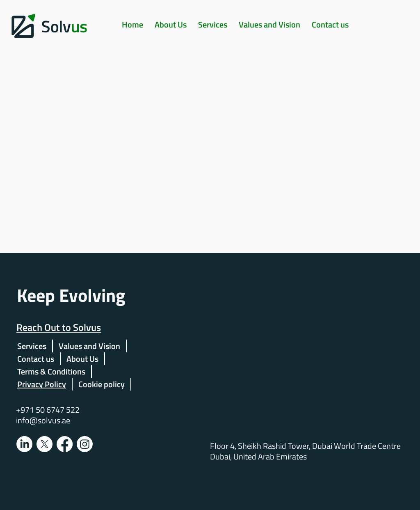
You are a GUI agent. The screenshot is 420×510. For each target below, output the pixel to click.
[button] (213, 24)
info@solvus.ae (43, 420)
